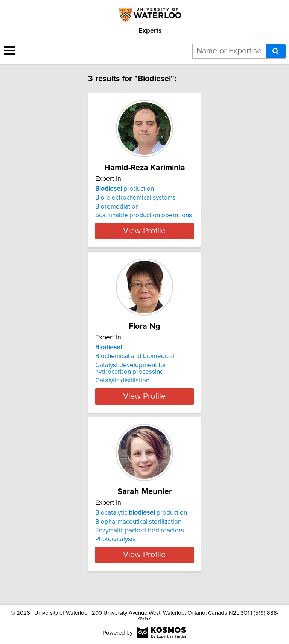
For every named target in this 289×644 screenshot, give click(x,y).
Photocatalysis (115, 546)
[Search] (276, 51)
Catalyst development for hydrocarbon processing (131, 375)
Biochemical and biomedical (135, 363)
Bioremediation (117, 207)
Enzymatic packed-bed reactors (140, 537)
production (125, 189)
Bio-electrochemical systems (135, 198)
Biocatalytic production (141, 520)
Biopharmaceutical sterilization (138, 528)
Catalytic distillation (122, 387)
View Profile (144, 237)
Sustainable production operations (144, 215)
